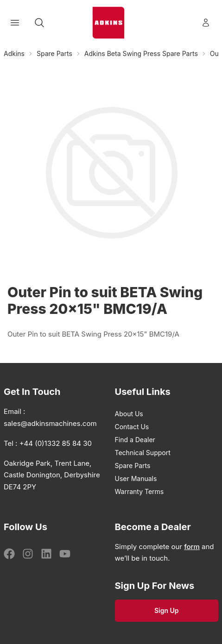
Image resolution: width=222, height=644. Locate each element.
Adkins (14, 53)
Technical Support (143, 453)
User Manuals (136, 478)
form (192, 547)
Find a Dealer (135, 440)
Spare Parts (54, 53)
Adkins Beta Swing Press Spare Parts (141, 53)
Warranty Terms (140, 491)
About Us (129, 414)
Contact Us (132, 427)
